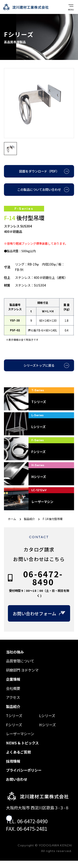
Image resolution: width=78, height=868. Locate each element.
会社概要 (13, 688)
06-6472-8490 (43, 578)
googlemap (24, 818)
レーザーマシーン (20, 734)
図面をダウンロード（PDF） (39, 171)
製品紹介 (29, 519)
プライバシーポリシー (24, 770)
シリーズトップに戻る (39, 365)
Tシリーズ (14, 716)
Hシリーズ (47, 725)
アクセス (13, 697)
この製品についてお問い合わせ (39, 189)
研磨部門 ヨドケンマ (22, 670)
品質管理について (20, 661)
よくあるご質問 (18, 752)
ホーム (12, 519)
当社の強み (15, 652)
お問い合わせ (17, 779)
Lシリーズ (47, 716)
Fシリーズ (14, 725)
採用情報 (13, 761)
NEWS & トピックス (22, 743)
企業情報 (13, 679)
